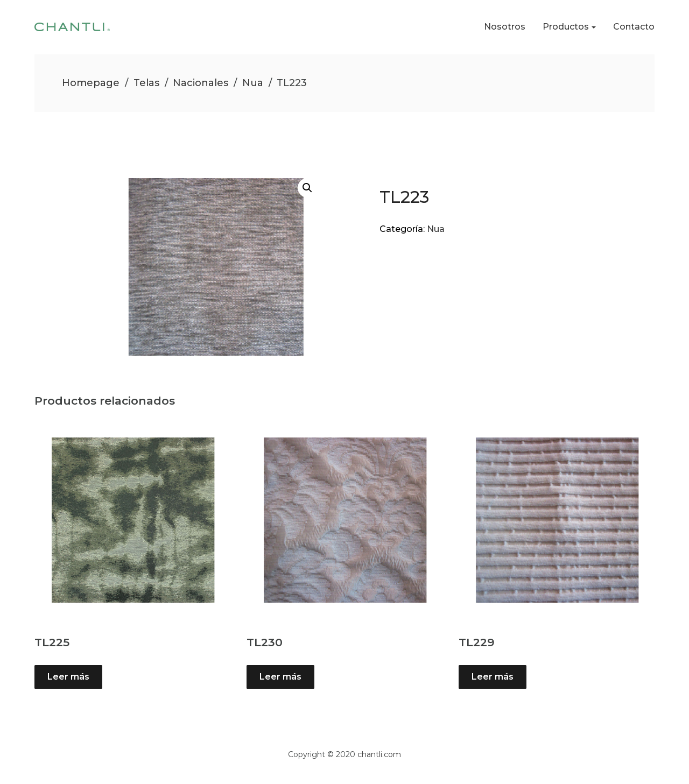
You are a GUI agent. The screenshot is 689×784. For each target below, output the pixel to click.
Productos (566, 27)
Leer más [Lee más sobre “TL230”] (280, 677)
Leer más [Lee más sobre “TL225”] (68, 677)
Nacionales (201, 83)
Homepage (91, 83)
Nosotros (505, 27)
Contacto (634, 27)
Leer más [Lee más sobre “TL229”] (493, 677)
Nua (253, 83)
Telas (146, 83)
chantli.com (379, 754)
